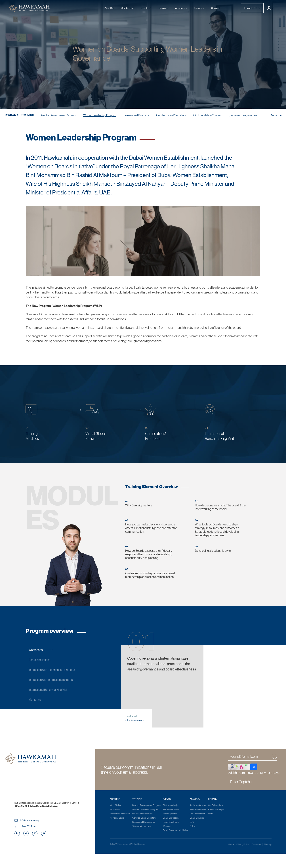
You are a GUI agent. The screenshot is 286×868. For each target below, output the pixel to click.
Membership (128, 8)
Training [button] (162, 8)
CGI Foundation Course (207, 115)
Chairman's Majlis (171, 821)
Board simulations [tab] (44, 660)
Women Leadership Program (100, 115)
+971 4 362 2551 (28, 842)
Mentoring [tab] (40, 700)
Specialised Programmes (242, 115)
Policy (192, 841)
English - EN (251, 8)
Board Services (197, 833)
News (211, 829)
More (277, 115)
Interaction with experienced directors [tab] (57, 670)
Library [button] (198, 8)
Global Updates (170, 829)
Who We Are (115, 821)
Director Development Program (58, 115)
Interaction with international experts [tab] (56, 680)
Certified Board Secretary (171, 115)
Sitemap (268, 860)
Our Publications (216, 821)
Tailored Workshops (141, 841)
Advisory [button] (180, 8)
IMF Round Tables (171, 825)
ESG (192, 837)
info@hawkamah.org (136, 735)
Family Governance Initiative (175, 846)
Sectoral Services (198, 825)
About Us (109, 8)
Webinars (167, 841)
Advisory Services (198, 821)
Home (231, 860)
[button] (270, 8)
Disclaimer (256, 860)
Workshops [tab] (41, 650)
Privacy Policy (243, 860)
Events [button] (144, 8)
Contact (215, 8)
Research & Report (217, 825)
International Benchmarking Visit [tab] (53, 690)
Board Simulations (171, 833)
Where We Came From (120, 829)
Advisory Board (117, 833)
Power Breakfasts (171, 837)
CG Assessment (197, 829)
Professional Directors (136, 115)
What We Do (115, 825)
